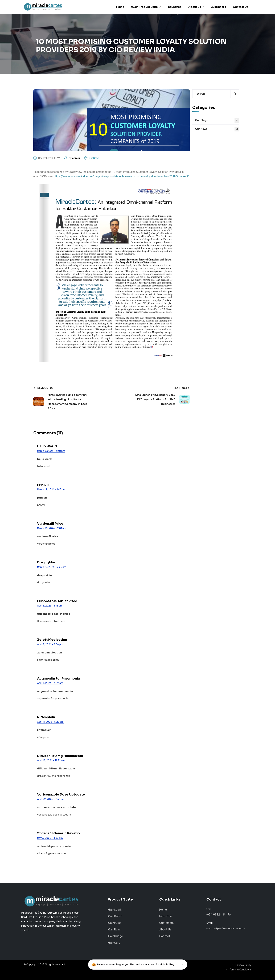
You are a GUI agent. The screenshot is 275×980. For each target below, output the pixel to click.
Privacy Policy (243, 965)
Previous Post (44, 388)
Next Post (182, 388)
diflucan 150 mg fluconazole (60, 756)
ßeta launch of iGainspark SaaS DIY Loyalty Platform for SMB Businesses (155, 399)
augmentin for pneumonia (58, 678)
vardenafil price (50, 524)
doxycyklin (46, 562)
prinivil (43, 485)
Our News (94, 158)
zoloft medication (52, 640)
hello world (47, 446)
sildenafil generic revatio (59, 833)
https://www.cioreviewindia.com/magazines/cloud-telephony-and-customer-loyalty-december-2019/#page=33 (122, 176)
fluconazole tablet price (57, 601)
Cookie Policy (165, 965)
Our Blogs (217, 120)
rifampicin (46, 717)
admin (76, 158)
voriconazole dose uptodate (61, 794)
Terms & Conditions (240, 970)
